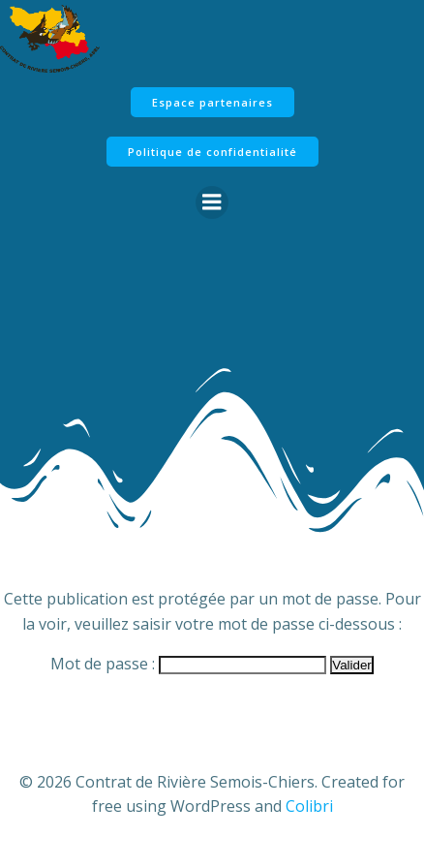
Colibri (309, 806)
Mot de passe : (188, 664)
